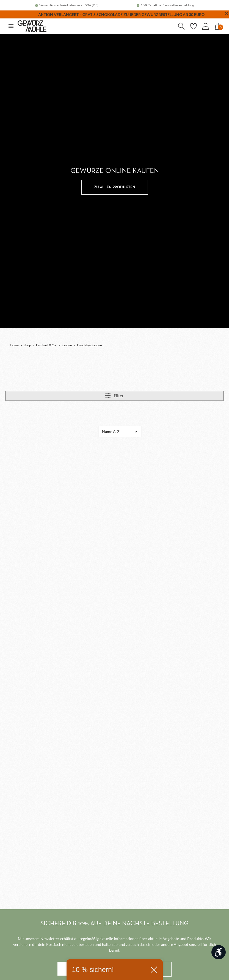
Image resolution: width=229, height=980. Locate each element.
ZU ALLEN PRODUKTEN (115, 187)
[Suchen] (181, 26)
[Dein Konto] (205, 26)
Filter (114, 395)
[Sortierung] (120, 431)
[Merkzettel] (193, 26)
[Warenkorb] (218, 26)
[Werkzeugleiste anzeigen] (219, 952)
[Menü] (11, 26)
